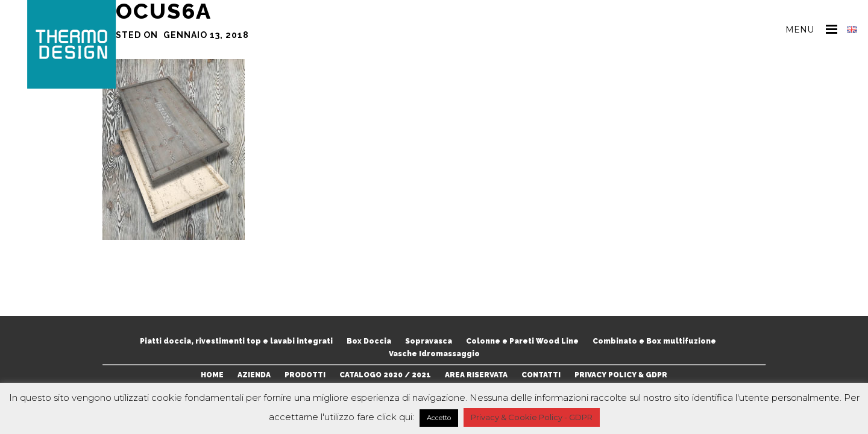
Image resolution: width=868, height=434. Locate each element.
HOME (212, 375)
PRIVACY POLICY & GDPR (621, 375)
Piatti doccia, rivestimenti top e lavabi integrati (236, 341)
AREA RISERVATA (476, 375)
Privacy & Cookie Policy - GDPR (532, 417)
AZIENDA (254, 375)
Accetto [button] (439, 418)
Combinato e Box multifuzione (654, 341)
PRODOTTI (305, 375)
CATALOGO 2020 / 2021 (385, 375)
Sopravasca (429, 341)
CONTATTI (541, 375)
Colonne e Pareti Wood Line (522, 341)
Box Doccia (369, 341)
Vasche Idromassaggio (434, 354)
